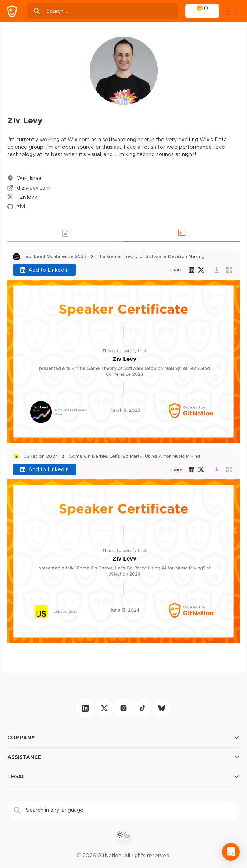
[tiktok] (143, 708)
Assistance (124, 757)
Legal (124, 777)
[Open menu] (232, 11)
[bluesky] (162, 708)
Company (124, 738)
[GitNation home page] (12, 11)
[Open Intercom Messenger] (231, 852)
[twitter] (104, 708)
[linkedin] (85, 708)
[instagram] (124, 708)
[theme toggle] (124, 837)
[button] (65, 233)
